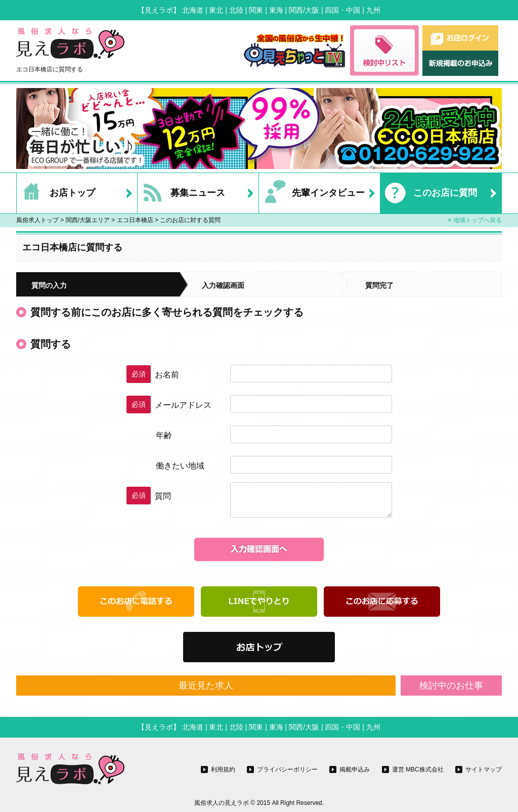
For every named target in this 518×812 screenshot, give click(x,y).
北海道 (193, 10)
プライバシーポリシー (287, 770)
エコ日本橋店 (135, 220)
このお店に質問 (429, 193)
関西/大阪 (304, 10)
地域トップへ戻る (475, 220)
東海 (276, 10)
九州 (373, 10)
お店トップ (56, 193)
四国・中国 (342, 10)
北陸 (236, 10)
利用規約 (223, 770)
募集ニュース (181, 193)
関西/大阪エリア (88, 220)
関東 (256, 10)
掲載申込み (355, 770)
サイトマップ (484, 770)
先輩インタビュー (312, 193)
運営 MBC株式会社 (418, 770)
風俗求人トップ (37, 220)
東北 (216, 10)
